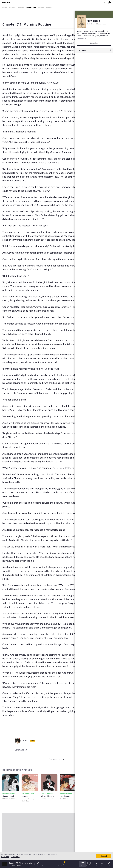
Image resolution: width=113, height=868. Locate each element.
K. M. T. (26, 741)
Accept (104, 856)
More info (5, 857)
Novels (21, 8)
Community (31, 8)
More (49, 8)
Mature (41, 8)
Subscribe (94, 43)
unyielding (94, 21)
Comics (12, 8)
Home (5, 8)
